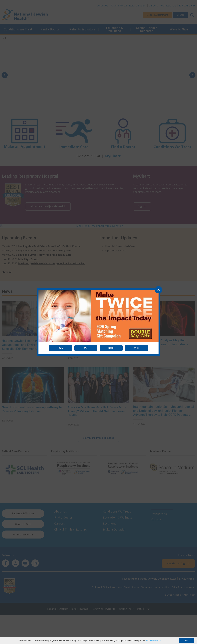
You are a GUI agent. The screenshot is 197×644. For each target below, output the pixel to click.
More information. (154, 640)
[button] (61, 348)
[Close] (159, 290)
